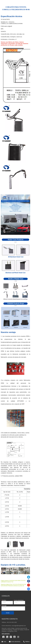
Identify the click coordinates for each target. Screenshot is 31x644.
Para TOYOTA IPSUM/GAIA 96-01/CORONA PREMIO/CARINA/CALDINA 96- (13, 585)
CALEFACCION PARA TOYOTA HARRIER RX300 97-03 (13, 581)
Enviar (8, 613)
